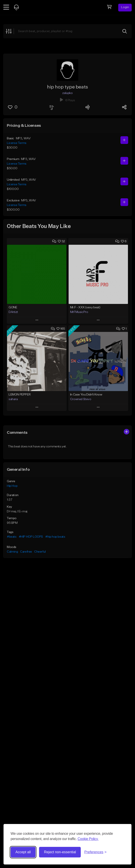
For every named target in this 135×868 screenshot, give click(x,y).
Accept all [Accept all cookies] (23, 852)
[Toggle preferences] (95, 852)
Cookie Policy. (88, 839)
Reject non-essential (60, 852)
